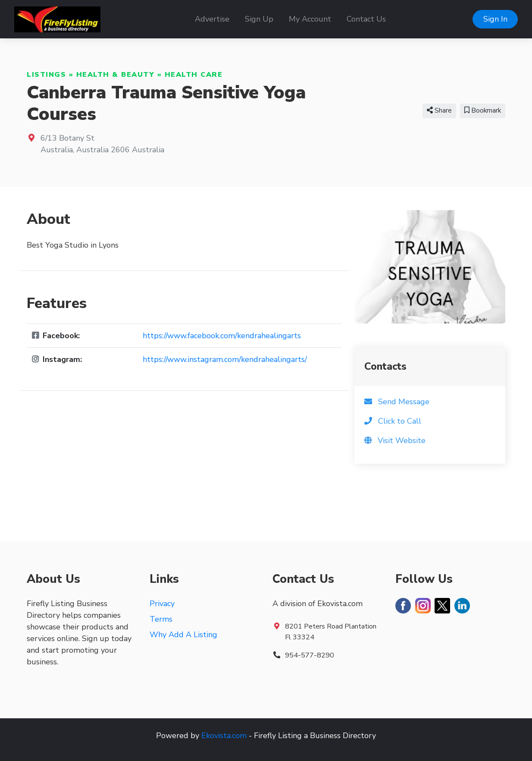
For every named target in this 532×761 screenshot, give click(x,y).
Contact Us (366, 19)
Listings (46, 75)
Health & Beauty (116, 75)
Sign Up (259, 19)
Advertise (212, 19)
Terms (161, 619)
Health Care (194, 75)
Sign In (495, 19)
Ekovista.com (224, 736)
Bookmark (483, 110)
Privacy (162, 604)
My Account (310, 19)
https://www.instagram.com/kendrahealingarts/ (225, 359)
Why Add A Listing (183, 635)
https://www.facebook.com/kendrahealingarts (222, 336)
